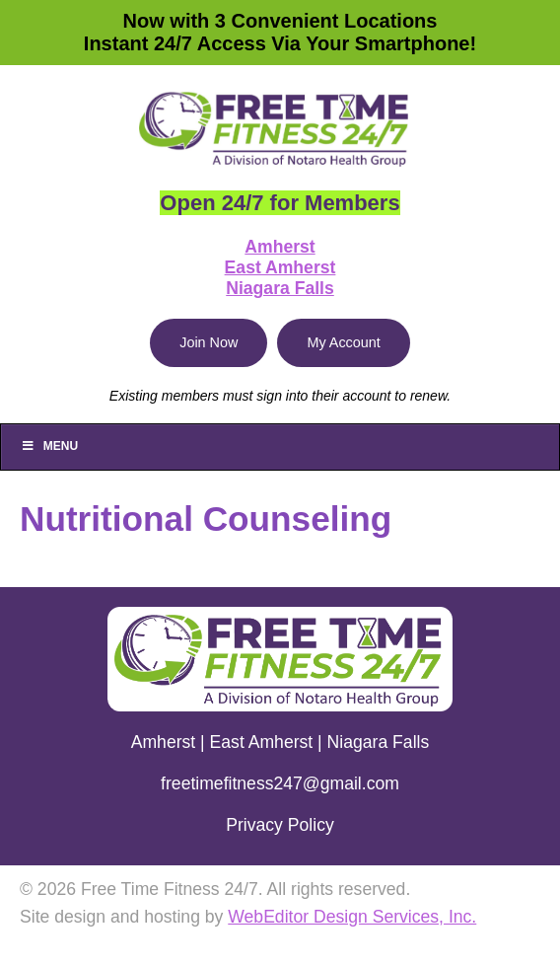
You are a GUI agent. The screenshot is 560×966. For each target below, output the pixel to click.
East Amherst (280, 267)
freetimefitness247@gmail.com (280, 783)
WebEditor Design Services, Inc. (352, 917)
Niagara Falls (280, 288)
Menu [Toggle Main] (49, 446)
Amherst (280, 247)
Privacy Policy (280, 825)
